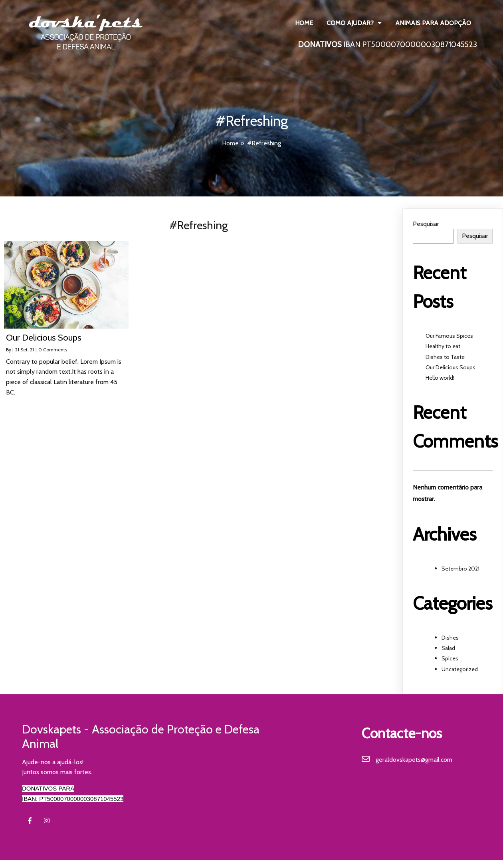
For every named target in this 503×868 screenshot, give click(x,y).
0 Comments (53, 350)
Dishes (450, 638)
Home (304, 23)
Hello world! (440, 378)
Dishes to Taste (445, 357)
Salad (448, 648)
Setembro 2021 (460, 569)
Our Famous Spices (449, 336)
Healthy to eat (443, 346)
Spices (450, 658)
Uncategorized (460, 669)
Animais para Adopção (433, 23)
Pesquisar (426, 224)
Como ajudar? (354, 23)
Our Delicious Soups (451, 367)
